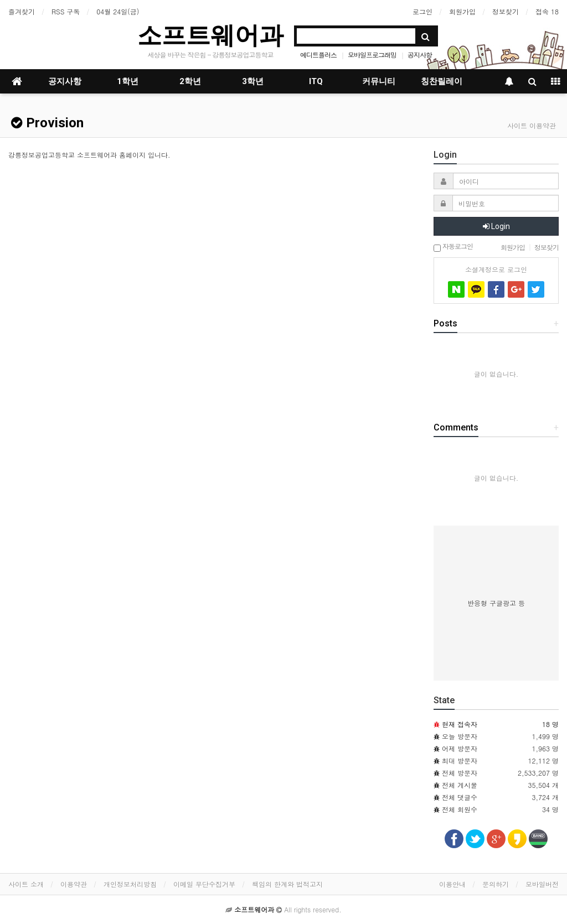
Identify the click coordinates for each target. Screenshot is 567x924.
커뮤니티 (379, 81)
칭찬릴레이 (442, 81)
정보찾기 (506, 11)
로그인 (422, 11)
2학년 (190, 81)
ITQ (316, 81)
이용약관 (74, 884)
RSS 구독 (66, 11)
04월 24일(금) (118, 11)
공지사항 (420, 54)
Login (496, 226)
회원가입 (462, 11)
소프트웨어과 (210, 35)
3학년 (253, 81)
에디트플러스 (318, 54)
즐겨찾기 (22, 11)
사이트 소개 (26, 884)
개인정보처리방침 (130, 884)
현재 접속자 (460, 724)
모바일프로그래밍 (372, 54)
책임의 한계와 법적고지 (287, 884)
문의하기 (496, 884)
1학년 (128, 81)
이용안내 (452, 884)
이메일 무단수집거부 (204, 884)
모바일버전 (542, 884)
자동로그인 (453, 247)
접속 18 (547, 11)
